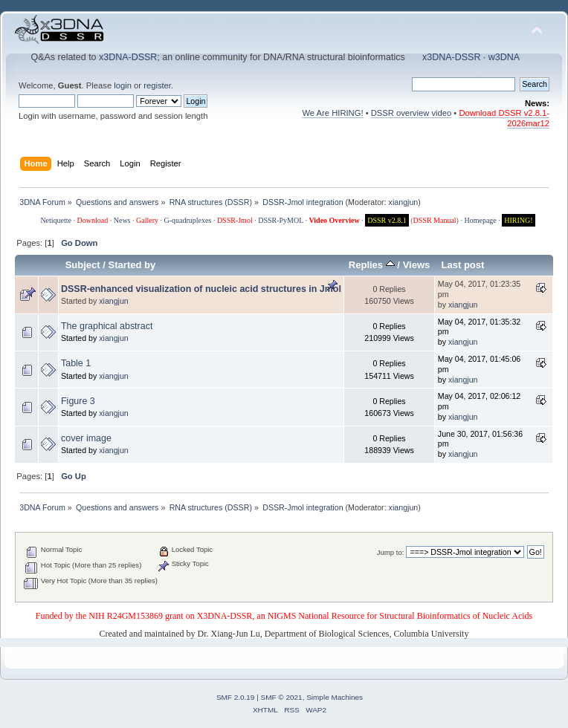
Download (93, 220)
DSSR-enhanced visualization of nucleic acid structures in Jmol (201, 289)
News (122, 220)
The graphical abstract (107, 326)
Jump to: (391, 552)
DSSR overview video (412, 113)
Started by (132, 265)
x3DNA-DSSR (128, 57)
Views (417, 265)
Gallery (147, 220)
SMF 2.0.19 (236, 697)
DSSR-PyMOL (281, 220)
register (157, 85)
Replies (372, 265)
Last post (462, 265)
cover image (86, 438)
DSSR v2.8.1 (387, 220)
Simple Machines (335, 697)
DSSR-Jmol (235, 220)
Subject (83, 265)
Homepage (480, 220)
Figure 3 (78, 401)
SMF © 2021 (282, 697)
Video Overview (334, 220)
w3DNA (504, 57)
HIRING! (518, 220)
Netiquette (56, 220)
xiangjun (404, 202)
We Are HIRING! (332, 113)
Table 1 (76, 363)
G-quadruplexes (188, 220)
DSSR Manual (435, 220)
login (123, 85)
